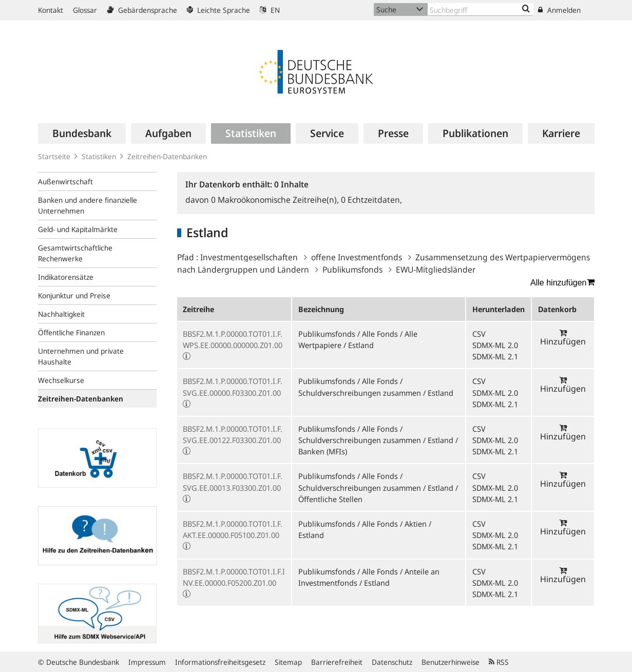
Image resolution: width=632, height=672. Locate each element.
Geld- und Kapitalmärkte (78, 229)
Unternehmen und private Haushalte (81, 356)
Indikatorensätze (66, 277)
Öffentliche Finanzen (71, 332)
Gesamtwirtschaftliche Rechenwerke (75, 253)
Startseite (54, 156)
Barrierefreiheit (337, 662)
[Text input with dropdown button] (481, 9)
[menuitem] (82, 133)
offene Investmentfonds (357, 257)
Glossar (85, 10)
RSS (499, 662)
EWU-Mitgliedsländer (436, 270)
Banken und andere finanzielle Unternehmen (88, 205)
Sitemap (288, 662)
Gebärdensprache (142, 10)
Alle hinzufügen (562, 282)
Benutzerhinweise (451, 662)
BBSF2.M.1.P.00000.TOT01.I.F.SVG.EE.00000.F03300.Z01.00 (233, 387)
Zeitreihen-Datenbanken (167, 156)
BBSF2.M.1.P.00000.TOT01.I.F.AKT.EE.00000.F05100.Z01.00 (233, 529)
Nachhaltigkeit (61, 314)
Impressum (147, 662)
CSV (479, 334)
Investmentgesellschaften (249, 257)
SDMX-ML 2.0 (495, 345)
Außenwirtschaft (65, 181)
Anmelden (559, 10)
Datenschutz (392, 662)
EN (270, 10)
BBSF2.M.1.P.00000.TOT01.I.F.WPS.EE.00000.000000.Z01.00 (233, 339)
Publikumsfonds (352, 270)
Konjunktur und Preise (74, 295)
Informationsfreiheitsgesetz (220, 662)
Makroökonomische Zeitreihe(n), (276, 200)
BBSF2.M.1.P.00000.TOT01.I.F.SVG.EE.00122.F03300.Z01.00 (233, 434)
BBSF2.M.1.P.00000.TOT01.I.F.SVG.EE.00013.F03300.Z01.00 (233, 482)
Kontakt (51, 10)
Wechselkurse (61, 380)
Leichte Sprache (218, 10)
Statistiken (99, 156)
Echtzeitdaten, (371, 200)
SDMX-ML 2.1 (495, 356)
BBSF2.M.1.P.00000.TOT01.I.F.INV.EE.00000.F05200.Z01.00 (234, 577)
